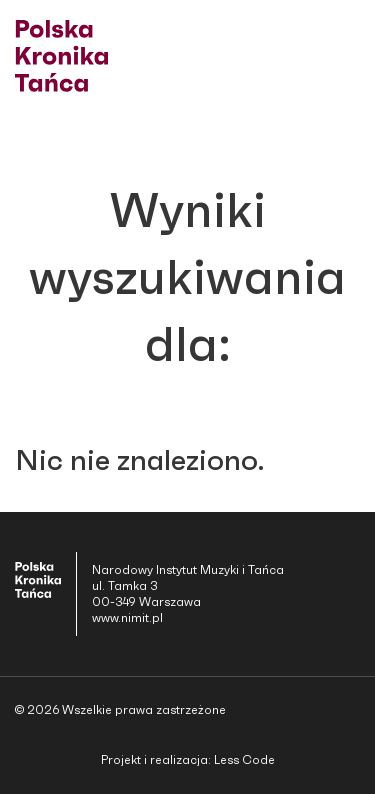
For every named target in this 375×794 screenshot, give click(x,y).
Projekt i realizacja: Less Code (188, 760)
